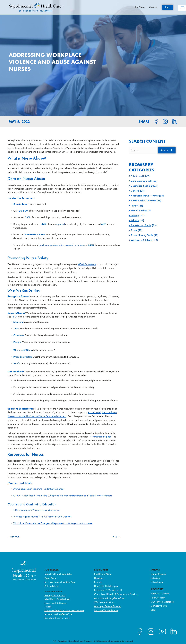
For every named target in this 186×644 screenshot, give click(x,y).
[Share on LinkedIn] (173, 121)
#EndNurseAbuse (87, 264)
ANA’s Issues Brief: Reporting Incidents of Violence (38, 489)
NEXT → (117, 537)
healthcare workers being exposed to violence (62, 245)
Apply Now (50, 578)
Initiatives (155, 578)
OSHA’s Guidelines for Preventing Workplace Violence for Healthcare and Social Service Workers (63, 496)
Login (168, 7)
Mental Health (138, 210)
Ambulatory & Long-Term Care (58, 614)
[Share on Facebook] (154, 121)
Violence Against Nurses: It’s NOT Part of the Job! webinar (42, 517)
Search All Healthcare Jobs (58, 574)
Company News (159, 606)
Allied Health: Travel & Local (57, 599)
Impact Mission (158, 574)
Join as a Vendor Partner (106, 610)
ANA (15, 317)
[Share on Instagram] (164, 121)
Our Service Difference (162, 602)
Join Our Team (158, 598)
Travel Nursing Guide (142, 235)
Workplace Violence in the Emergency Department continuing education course (53, 523)
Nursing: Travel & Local (55, 595)
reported (60, 224)
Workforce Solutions (141, 240)
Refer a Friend (51, 586)
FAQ (55, 641)
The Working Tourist (141, 225)
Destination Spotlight (142, 186)
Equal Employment (86, 641)
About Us (153, 7)
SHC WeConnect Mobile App (60, 582)
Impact (134, 206)
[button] (167, 150)
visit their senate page (101, 437)
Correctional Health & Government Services (64, 610)
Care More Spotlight (141, 181)
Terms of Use (73, 641)
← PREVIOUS (13, 537)
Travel (134, 230)
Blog (153, 610)
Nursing (135, 215)
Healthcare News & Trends (145, 196)
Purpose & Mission (160, 593)
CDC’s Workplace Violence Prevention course (36, 510)
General (135, 191)
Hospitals (99, 578)
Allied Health (138, 176)
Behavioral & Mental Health (57, 618)
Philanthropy (157, 582)
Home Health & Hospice (143, 200)
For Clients (140, 7)
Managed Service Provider (108, 606)
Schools (135, 220)
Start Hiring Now (103, 574)
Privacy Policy (63, 641)
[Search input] (143, 150)
